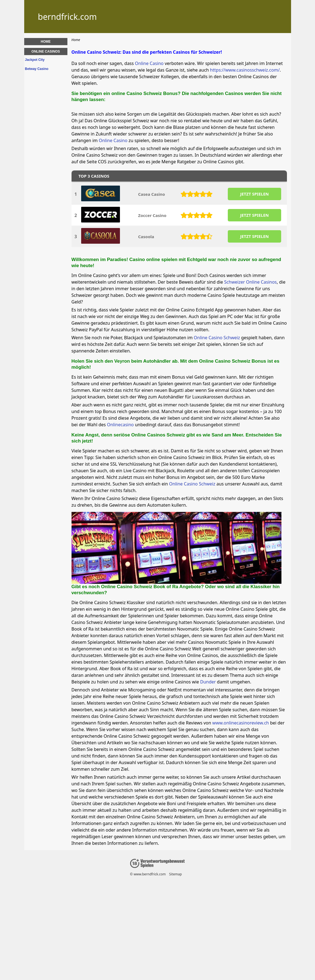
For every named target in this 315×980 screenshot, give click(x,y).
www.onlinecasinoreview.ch (241, 723)
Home (46, 42)
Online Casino (149, 63)
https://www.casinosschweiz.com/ (245, 70)
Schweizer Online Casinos (250, 282)
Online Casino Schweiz (217, 338)
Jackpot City (35, 60)
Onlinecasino (120, 425)
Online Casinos (46, 51)
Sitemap (175, 874)
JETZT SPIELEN (254, 194)
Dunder (208, 682)
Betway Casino (37, 69)
